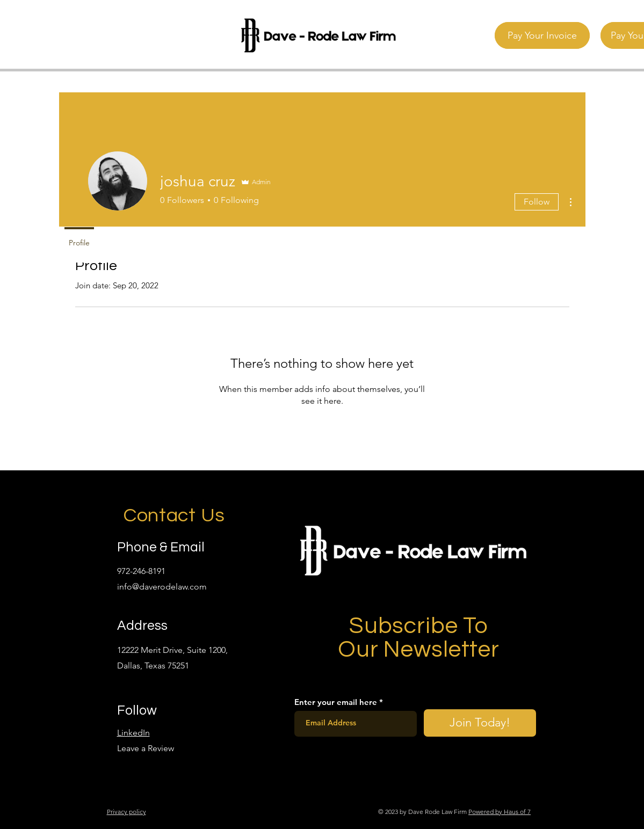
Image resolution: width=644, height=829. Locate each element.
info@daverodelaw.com (162, 587)
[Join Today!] (480, 723)
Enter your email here (336, 702)
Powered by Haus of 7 (500, 812)
